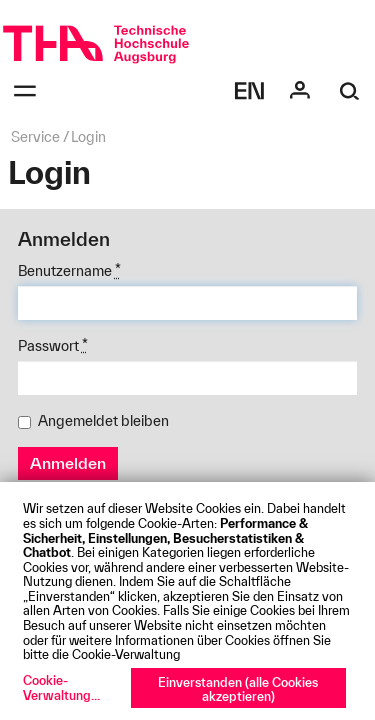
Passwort (53, 346)
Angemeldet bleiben (93, 421)
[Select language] (250, 91)
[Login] (300, 91)
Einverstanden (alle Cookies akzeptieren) (238, 689)
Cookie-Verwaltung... (61, 687)
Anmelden (68, 463)
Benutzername (69, 271)
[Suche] (350, 91)
